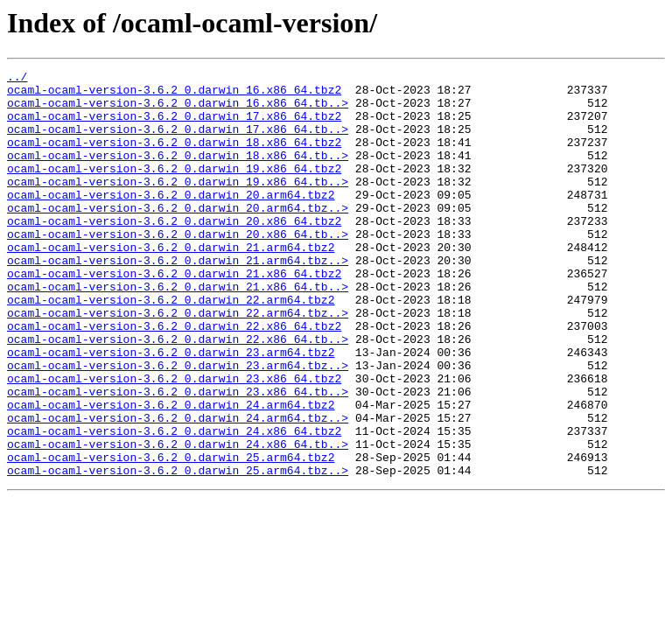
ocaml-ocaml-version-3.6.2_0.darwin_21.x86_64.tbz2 (174, 315)
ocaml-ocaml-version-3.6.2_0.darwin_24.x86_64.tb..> (178, 520)
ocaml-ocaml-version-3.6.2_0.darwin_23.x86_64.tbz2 (174, 441)
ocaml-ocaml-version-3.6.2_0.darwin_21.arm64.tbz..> (178, 299)
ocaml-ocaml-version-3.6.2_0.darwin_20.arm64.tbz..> (178, 236)
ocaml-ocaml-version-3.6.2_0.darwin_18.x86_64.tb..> (178, 173)
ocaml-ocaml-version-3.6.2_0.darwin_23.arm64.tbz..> (178, 425)
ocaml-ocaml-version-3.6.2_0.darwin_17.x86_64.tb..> (178, 142)
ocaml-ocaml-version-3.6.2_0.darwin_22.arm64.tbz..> (178, 362)
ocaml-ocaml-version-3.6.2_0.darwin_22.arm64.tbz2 (171, 346)
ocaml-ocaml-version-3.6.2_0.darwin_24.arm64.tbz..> (178, 488)
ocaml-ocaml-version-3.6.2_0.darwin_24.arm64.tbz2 (171, 472)
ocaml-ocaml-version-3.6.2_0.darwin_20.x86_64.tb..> (178, 268)
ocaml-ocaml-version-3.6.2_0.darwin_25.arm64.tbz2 (171, 535)
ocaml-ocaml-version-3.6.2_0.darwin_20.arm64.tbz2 (171, 220)
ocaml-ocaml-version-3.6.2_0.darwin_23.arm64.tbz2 (171, 409)
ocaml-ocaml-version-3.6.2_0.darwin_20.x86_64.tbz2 (174, 252)
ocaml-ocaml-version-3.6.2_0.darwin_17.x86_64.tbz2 (174, 126)
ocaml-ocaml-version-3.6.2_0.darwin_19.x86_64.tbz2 (174, 189)
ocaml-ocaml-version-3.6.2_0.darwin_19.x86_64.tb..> (178, 205)
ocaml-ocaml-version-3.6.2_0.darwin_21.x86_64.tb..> (178, 331)
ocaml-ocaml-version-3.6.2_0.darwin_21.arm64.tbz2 (171, 283)
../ (17, 79)
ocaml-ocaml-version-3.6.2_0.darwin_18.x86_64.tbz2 (174, 157)
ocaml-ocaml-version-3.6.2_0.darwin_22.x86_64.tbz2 (174, 378)
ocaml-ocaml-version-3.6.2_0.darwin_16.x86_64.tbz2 (174, 94)
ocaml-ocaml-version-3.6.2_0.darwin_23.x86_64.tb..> (178, 457)
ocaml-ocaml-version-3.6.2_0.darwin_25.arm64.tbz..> (178, 551)
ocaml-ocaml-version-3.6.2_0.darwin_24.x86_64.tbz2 (174, 504)
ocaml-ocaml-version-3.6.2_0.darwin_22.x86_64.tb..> (178, 394)
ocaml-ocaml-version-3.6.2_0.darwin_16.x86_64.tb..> (178, 110)
